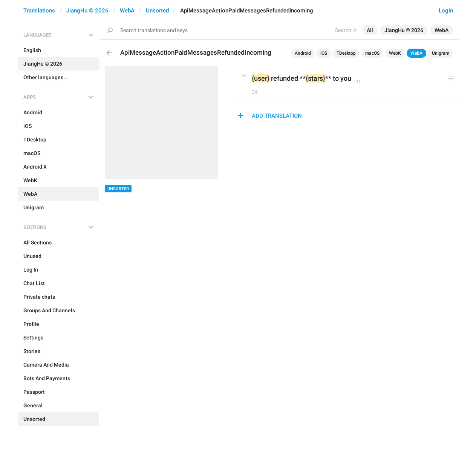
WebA (127, 11)
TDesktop (346, 53)
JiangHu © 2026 (87, 11)
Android (303, 53)
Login (446, 11)
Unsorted (157, 11)
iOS (324, 53)
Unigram (441, 53)
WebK (395, 53)
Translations (39, 11)
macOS (372, 53)
